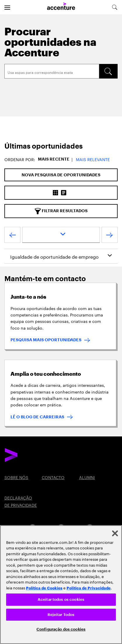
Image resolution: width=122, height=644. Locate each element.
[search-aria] (114, 7)
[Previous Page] (12, 236)
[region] (61, 585)
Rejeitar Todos (61, 615)
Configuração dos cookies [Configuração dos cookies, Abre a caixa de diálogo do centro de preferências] (61, 629)
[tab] (61, 146)
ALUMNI (87, 477)
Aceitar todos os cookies (61, 599)
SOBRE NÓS (16, 477)
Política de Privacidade (89, 588)
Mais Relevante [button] (93, 159)
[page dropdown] (61, 235)
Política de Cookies (44, 588)
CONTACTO (53, 477)
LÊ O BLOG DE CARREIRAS (37, 417)
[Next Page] (110, 236)
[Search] (52, 71)
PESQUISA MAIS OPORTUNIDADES (46, 340)
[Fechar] (115, 533)
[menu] (7, 7)
